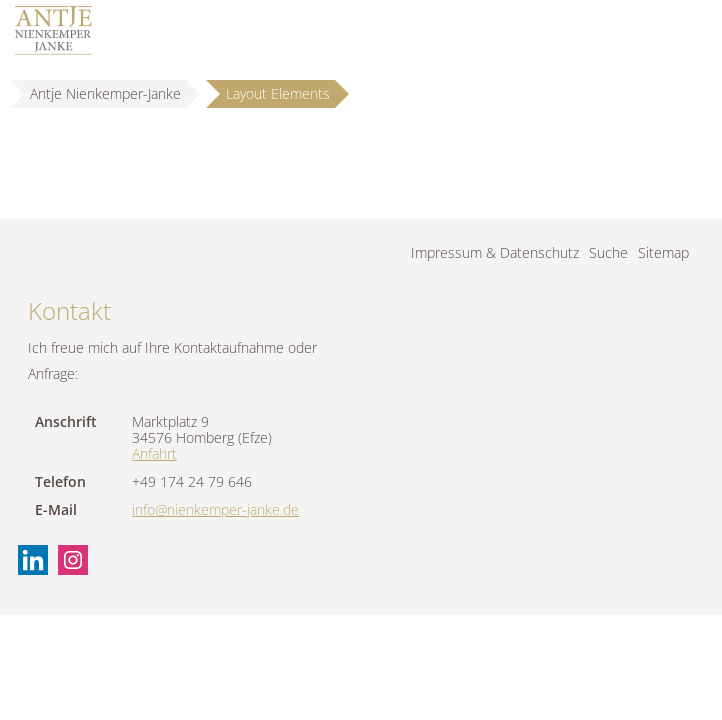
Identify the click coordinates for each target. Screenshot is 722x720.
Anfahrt (154, 453)
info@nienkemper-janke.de (215, 509)
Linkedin (33, 560)
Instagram (73, 560)
